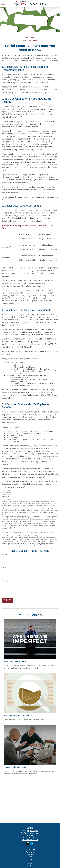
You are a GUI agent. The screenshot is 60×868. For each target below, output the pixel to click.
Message (5, 581)
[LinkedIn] (32, 843)
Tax (30, 861)
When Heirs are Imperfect (16, 661)
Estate (30, 857)
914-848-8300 (32, 831)
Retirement (30, 852)
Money (30, 864)
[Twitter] (28, 843)
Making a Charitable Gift (15, 767)
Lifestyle (30, 866)
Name (4, 554)
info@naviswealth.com (30, 840)
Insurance (30, 859)
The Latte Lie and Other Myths (18, 715)
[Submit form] (7, 600)
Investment (30, 854)
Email (4, 568)
